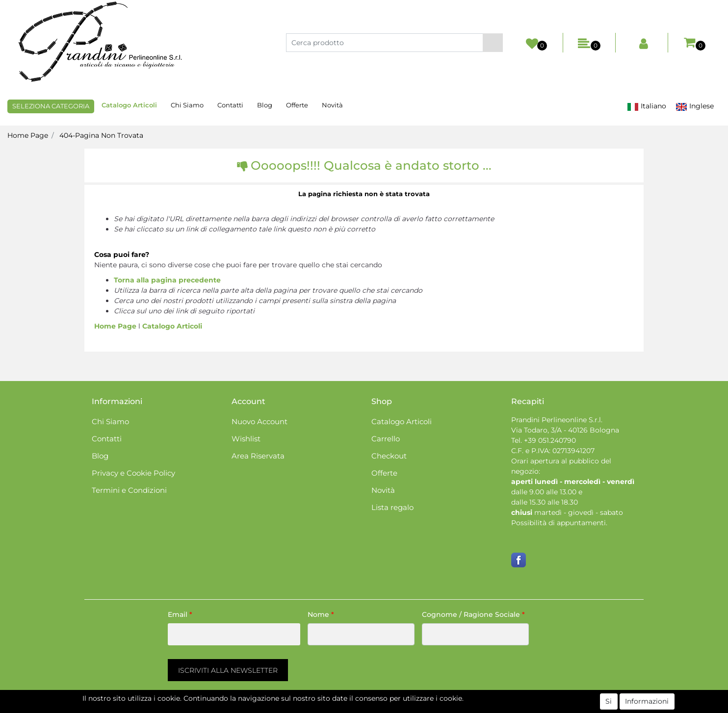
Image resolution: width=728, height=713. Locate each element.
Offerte (297, 105)
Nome (321, 614)
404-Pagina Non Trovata (101, 135)
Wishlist (246, 439)
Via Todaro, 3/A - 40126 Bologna (565, 430)
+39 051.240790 (550, 440)
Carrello (386, 439)
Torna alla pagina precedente (167, 280)
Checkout (389, 456)
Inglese (695, 106)
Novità (332, 105)
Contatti (230, 105)
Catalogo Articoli (129, 105)
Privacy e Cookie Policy (133, 473)
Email (180, 614)
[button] (493, 43)
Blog (265, 105)
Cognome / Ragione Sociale (473, 614)
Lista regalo (392, 507)
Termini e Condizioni (129, 490)
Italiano (647, 106)
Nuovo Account (260, 421)
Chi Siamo (187, 105)
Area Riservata (258, 456)
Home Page (28, 135)
